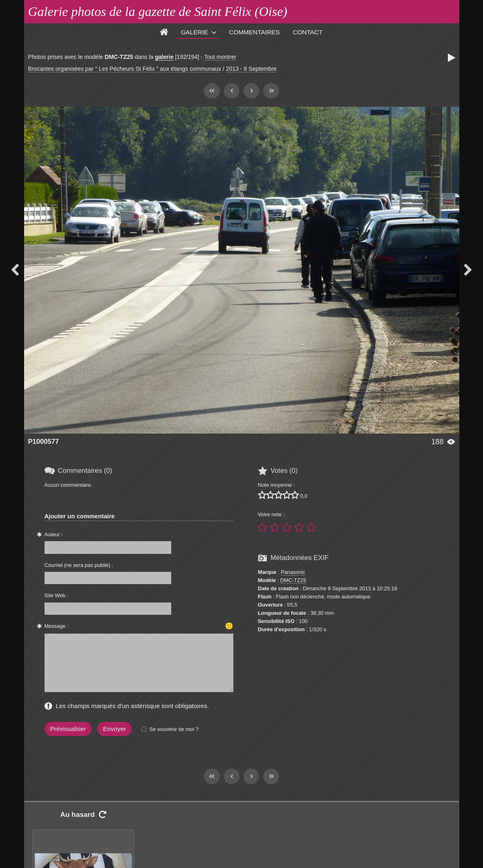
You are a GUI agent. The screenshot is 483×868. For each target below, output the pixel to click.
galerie (164, 57)
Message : (57, 626)
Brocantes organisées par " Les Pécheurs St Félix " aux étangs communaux (125, 69)
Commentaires (254, 32)
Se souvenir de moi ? (174, 729)
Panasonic (293, 572)
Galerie (194, 32)
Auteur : (54, 534)
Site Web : (57, 595)
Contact (308, 32)
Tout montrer (220, 57)
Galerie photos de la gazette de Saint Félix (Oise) (158, 11)
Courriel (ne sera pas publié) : (79, 565)
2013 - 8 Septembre (251, 69)
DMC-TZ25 (293, 580)
